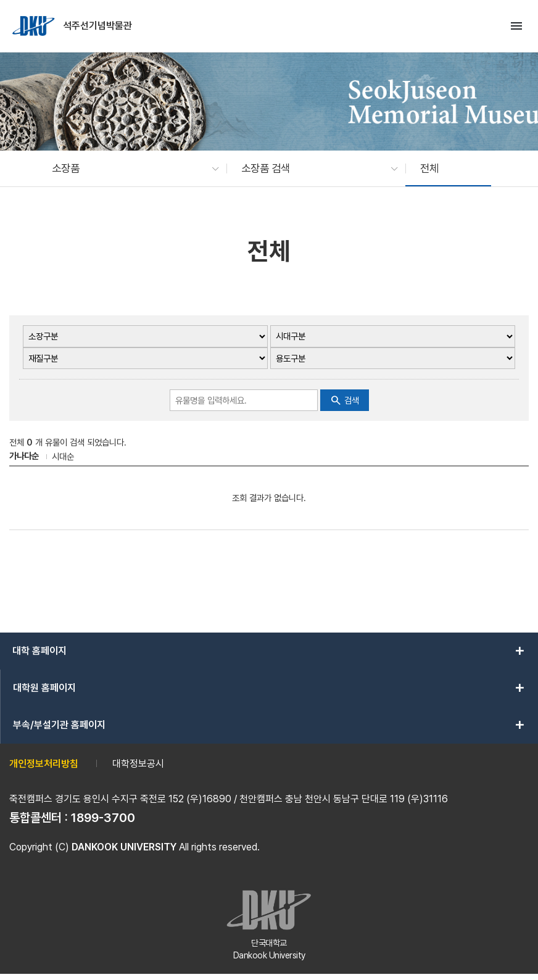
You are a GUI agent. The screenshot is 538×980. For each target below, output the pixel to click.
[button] (129, 168)
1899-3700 (103, 818)
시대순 (63, 456)
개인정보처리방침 (44, 764)
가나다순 (24, 456)
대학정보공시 (138, 764)
